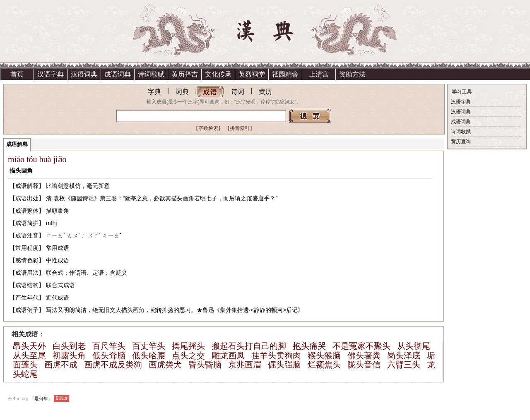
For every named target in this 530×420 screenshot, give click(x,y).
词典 (182, 92)
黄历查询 (461, 142)
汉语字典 (51, 74)
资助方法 (352, 74)
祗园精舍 (285, 74)
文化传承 (218, 74)
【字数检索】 (208, 128)
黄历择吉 (185, 74)
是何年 (41, 398)
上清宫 (319, 74)
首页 (17, 74)
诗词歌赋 (151, 74)
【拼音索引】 (240, 128)
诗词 (238, 92)
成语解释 (17, 144)
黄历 (265, 92)
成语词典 (118, 74)
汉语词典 (84, 74)
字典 (154, 92)
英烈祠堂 (252, 74)
